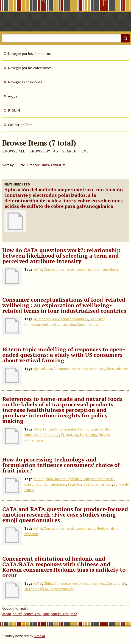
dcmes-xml (32, 614)
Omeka (39, 636)
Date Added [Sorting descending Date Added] (52, 165)
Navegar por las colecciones (30, 68)
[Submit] (125, 38)
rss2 (74, 614)
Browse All (14, 151)
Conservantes (55, 484)
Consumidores (108, 269)
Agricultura (43, 368)
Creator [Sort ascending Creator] (33, 165)
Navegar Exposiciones (25, 82)
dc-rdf (17, 614)
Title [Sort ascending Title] (21, 165)
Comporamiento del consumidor (69, 269)
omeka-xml (60, 614)
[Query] (65, 38)
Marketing (88, 435)
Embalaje (52, 435)
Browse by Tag (44, 151)
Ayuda (13, 96)
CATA (38, 269)
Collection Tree (20, 125)
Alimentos (42, 319)
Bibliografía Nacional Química (58, 479)
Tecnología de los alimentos (90, 484)
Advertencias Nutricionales (55, 429)
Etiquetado (70, 435)
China (48, 583)
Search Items (76, 151)
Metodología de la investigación (49, 589)
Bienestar (97, 319)
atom (7, 614)
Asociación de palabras (70, 319)
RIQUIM (14, 110)
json (46, 614)
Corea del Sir (117, 583)
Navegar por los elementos (29, 53)
